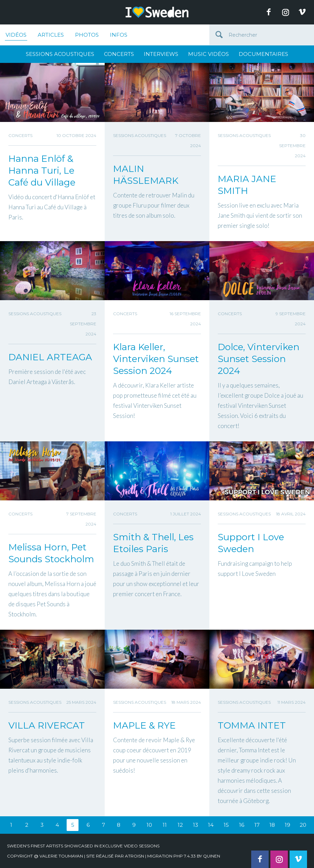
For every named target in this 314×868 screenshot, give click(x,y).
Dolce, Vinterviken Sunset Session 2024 (259, 359)
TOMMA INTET (252, 725)
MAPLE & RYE (144, 725)
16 (242, 825)
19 (287, 825)
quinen (212, 856)
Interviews (161, 54)
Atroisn (134, 856)
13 (196, 825)
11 (165, 825)
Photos (87, 35)
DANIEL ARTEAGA (50, 357)
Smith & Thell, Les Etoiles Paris (153, 543)
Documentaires (263, 54)
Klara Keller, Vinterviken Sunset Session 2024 (156, 359)
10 (149, 825)
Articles (51, 35)
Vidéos (16, 36)
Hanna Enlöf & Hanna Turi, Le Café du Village (42, 171)
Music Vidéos (208, 54)
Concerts (119, 54)
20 (303, 825)
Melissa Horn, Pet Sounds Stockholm (51, 553)
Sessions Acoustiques (60, 54)
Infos (119, 35)
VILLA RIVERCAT (47, 725)
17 (257, 825)
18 (272, 825)
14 (211, 825)
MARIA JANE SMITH (247, 185)
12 (180, 825)
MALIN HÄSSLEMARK (146, 175)
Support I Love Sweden (251, 543)
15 (226, 825)
